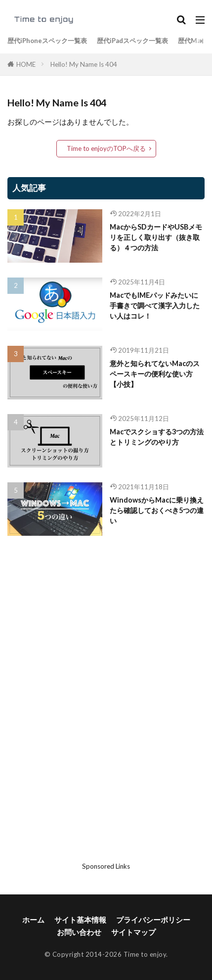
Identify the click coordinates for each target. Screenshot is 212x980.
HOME (26, 64)
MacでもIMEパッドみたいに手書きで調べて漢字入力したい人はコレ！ (155, 306)
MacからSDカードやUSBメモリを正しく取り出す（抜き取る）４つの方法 (156, 237)
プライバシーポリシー (153, 920)
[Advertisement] (106, 709)
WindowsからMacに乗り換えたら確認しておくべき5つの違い (157, 511)
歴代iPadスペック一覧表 (132, 41)
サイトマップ (133, 932)
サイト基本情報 (80, 920)
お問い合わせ (79, 932)
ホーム (33, 920)
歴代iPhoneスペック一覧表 (47, 41)
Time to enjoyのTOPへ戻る (106, 148)
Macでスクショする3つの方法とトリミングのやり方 (157, 437)
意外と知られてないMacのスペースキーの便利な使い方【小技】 (155, 374)
